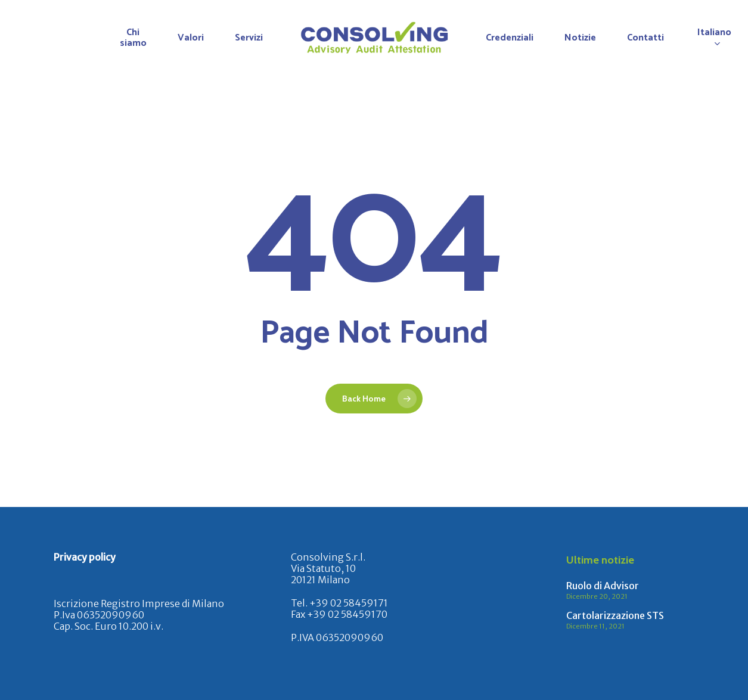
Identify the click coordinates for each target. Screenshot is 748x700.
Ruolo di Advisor (603, 586)
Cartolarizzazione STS (615, 615)
